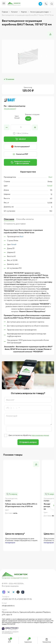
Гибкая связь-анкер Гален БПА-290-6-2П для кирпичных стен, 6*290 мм (21, 505)
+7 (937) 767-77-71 (9, 599)
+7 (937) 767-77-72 (24, 599)
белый (50, 186)
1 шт (28, 118)
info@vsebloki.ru (8, 606)
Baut (50, 177)
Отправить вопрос (28, 442)
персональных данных (40, 435)
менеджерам (10, 543)
